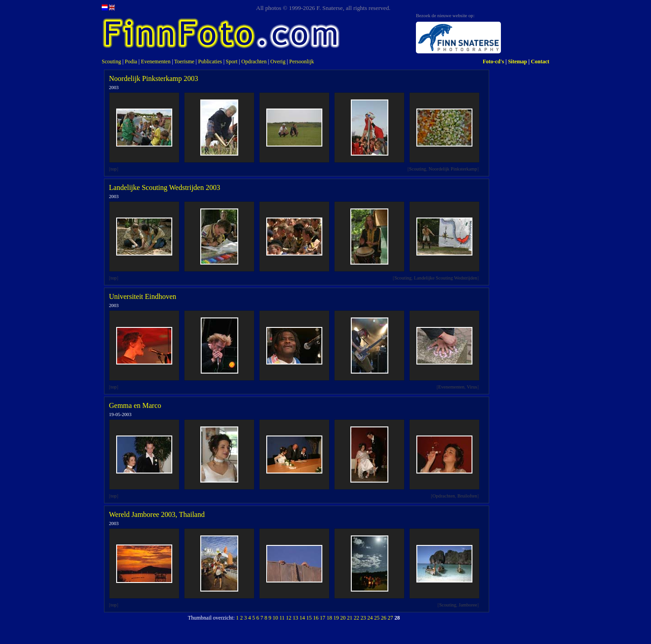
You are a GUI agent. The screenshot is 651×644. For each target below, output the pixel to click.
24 (370, 618)
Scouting (111, 62)
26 (384, 618)
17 (323, 618)
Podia (131, 62)
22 (357, 618)
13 (296, 618)
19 (336, 618)
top (114, 169)
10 (275, 618)
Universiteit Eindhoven (143, 296)
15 (309, 618)
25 (377, 618)
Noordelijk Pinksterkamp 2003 (153, 78)
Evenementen (156, 62)
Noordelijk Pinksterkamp (453, 169)
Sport (231, 62)
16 (316, 618)
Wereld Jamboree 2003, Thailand (157, 514)
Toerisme (184, 62)
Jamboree (468, 605)
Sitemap (518, 62)
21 (350, 618)
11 (282, 618)
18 (330, 618)
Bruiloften (467, 496)
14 (302, 618)
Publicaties (210, 62)
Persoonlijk (302, 62)
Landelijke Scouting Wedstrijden (446, 278)
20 (343, 618)
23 (363, 618)
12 (289, 618)
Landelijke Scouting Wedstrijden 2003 (165, 187)
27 (391, 618)
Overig (278, 62)
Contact (540, 62)
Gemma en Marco (135, 405)
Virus (472, 387)
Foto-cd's (493, 62)
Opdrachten (254, 62)
